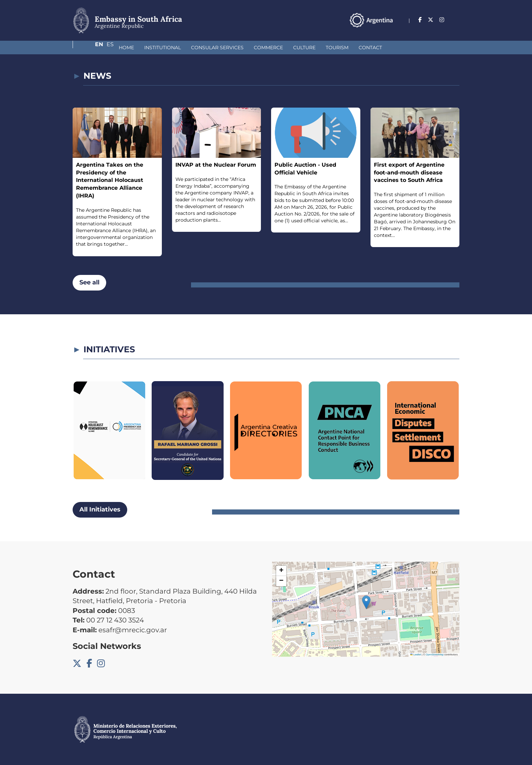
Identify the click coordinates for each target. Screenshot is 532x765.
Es (456, 20)
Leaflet (416, 655)
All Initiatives (100, 509)
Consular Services (181, 48)
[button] (366, 602)
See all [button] (89, 282)
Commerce (232, 48)
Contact (334, 48)
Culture (268, 48)
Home (90, 48)
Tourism (301, 48)
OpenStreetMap (435, 655)
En (442, 20)
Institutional (127, 48)
